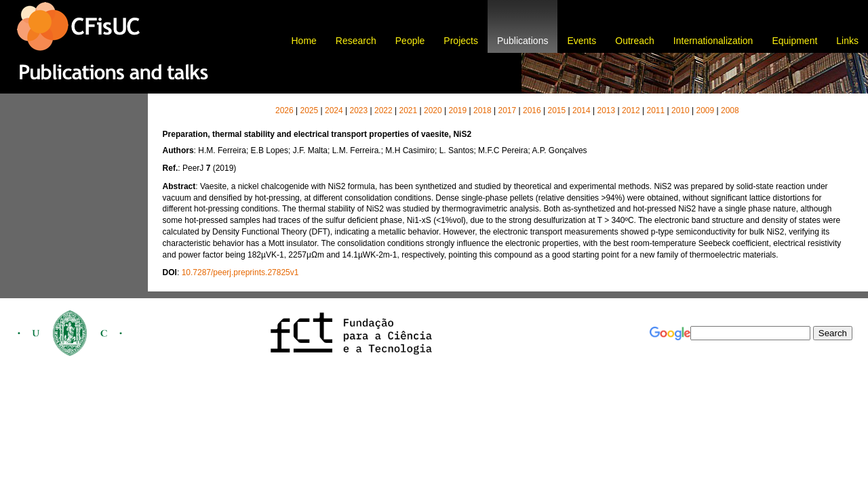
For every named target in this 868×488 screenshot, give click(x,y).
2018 (482, 110)
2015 (556, 110)
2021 (408, 110)
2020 (433, 110)
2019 (457, 110)
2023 (358, 110)
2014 (581, 110)
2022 (383, 110)
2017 (507, 110)
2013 (606, 110)
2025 (309, 110)
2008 (730, 110)
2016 (532, 110)
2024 (334, 110)
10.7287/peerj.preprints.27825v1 (240, 272)
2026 (284, 110)
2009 (705, 110)
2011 (655, 110)
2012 (631, 110)
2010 (680, 110)
